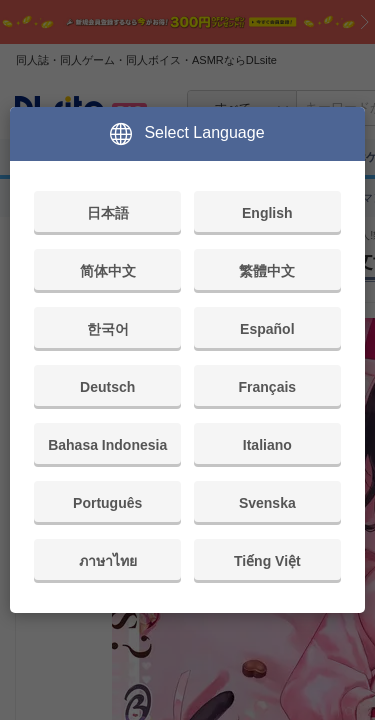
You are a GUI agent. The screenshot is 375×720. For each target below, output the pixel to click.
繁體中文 (267, 271)
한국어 (108, 329)
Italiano (267, 445)
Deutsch (107, 387)
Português (107, 503)
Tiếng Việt (267, 561)
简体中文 (108, 271)
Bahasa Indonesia (107, 445)
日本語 (108, 213)
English (267, 213)
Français (268, 387)
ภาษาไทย (108, 561)
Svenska (267, 503)
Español (267, 329)
